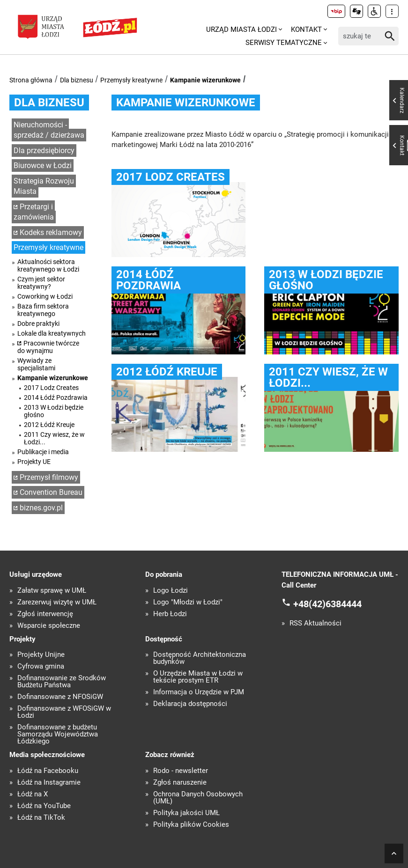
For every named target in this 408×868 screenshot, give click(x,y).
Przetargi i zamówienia (34, 212)
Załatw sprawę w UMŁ (52, 591)
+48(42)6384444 (327, 604)
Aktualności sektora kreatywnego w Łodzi (48, 265)
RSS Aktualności (315, 623)
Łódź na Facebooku (48, 771)
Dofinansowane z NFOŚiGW (60, 697)
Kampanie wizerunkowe (205, 80)
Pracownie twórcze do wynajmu (48, 347)
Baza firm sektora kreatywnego (43, 310)
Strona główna (31, 80)
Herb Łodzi (170, 614)
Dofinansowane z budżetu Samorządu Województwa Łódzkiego (58, 734)
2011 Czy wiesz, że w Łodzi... (54, 438)
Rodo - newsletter (181, 771)
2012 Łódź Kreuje (49, 425)
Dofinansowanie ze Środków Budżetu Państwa (62, 682)
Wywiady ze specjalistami (36, 364)
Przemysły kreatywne (131, 80)
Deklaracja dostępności (190, 704)
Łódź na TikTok (41, 818)
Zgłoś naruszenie (180, 783)
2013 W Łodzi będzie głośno (54, 411)
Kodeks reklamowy (51, 232)
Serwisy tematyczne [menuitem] (284, 43)
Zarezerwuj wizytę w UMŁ (57, 602)
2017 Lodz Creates (51, 388)
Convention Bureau (51, 492)
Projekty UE (34, 462)
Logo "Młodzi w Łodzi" (188, 602)
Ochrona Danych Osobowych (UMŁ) (198, 798)
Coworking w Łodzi (45, 296)
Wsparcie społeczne (49, 626)
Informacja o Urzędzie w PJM (199, 692)
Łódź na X (33, 794)
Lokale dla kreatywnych (52, 333)
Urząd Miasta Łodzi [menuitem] (241, 29)
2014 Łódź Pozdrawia (56, 397)
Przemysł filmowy (49, 477)
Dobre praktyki (38, 324)
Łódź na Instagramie (49, 783)
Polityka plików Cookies (191, 825)
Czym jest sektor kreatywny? (41, 283)
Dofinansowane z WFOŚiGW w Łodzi (64, 712)
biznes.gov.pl (41, 508)
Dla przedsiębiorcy (44, 151)
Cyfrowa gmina (41, 666)
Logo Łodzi (171, 591)
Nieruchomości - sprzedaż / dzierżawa (49, 130)
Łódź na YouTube (44, 806)
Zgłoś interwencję (45, 614)
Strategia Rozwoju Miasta (44, 186)
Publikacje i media (43, 452)
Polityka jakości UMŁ (186, 813)
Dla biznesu (77, 80)
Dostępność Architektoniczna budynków (200, 658)
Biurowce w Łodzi (43, 166)
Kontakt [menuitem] (306, 29)
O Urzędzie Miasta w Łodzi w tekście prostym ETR (198, 677)
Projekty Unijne (41, 655)
